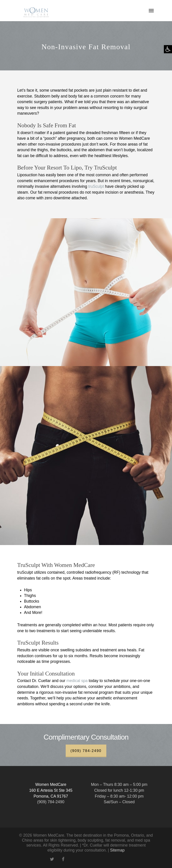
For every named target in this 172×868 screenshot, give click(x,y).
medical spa (77, 681)
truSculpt (96, 186)
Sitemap (117, 850)
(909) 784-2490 (86, 751)
